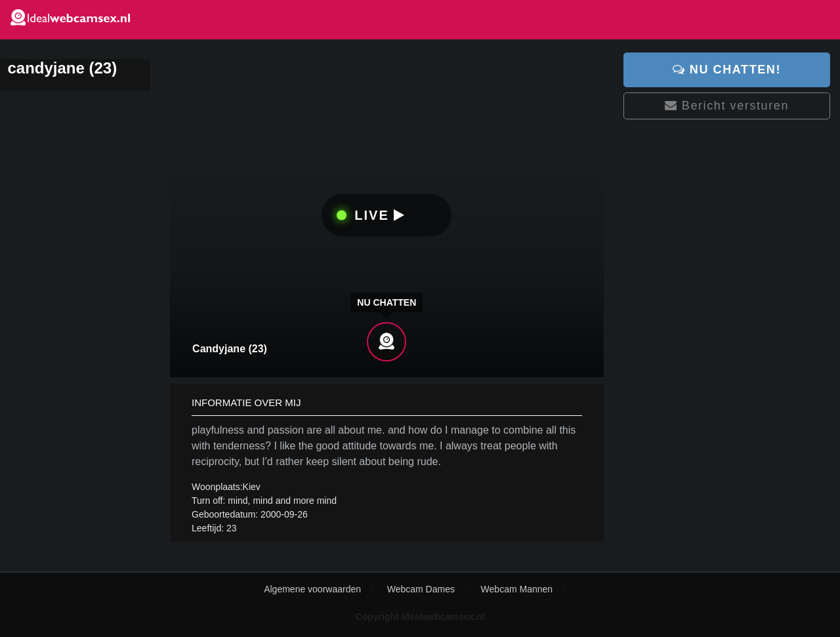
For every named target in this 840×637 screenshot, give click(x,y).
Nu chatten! (727, 70)
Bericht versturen (727, 106)
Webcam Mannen (517, 589)
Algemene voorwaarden (312, 589)
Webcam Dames (421, 589)
